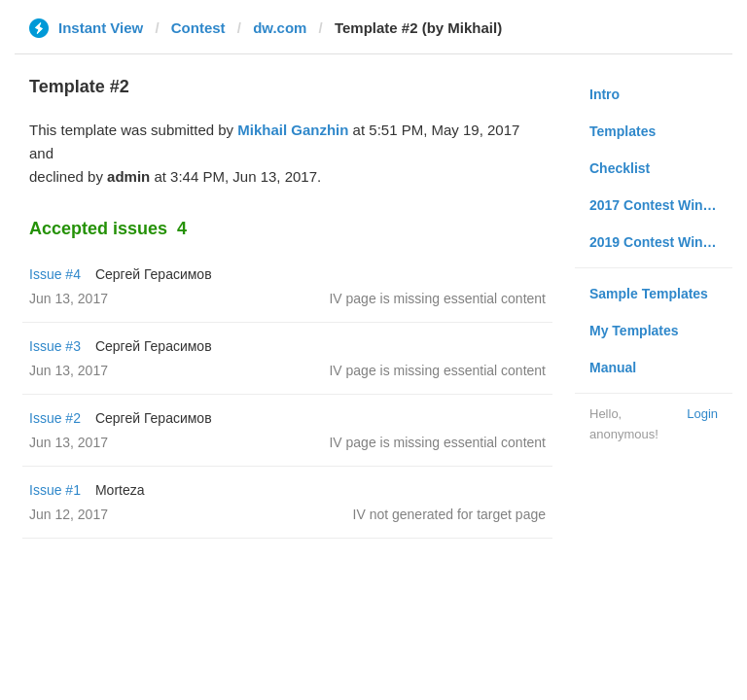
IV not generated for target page (449, 514)
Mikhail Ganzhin (293, 130)
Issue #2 (55, 418)
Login (702, 414)
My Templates (634, 331)
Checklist (620, 168)
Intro (605, 94)
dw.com (280, 28)
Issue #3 (55, 346)
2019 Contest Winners (660, 242)
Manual (613, 367)
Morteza (120, 490)
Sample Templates (649, 294)
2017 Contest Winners (660, 205)
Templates (622, 131)
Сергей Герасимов (154, 274)
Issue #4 (55, 274)
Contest (198, 28)
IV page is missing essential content (437, 298)
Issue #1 (55, 490)
